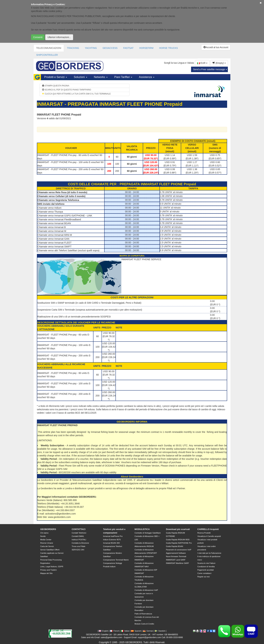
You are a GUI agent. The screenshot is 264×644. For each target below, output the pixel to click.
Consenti (38, 37)
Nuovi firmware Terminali (176, 556)
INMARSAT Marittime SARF (178, 563)
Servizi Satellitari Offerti (50, 550)
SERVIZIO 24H (78, 550)
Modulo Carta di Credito (144, 624)
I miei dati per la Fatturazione (209, 553)
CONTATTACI (79, 529)
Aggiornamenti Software (176, 553)
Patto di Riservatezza (143, 614)
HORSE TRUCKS (168, 48)
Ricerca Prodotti (204, 533)
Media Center (46, 540)
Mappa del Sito (46, 573)
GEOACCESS (110, 48)
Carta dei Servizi (47, 546)
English (103, 631)
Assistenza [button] (147, 77)
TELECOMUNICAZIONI (49, 48)
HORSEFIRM (146, 48)
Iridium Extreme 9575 (112, 540)
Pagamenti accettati (205, 570)
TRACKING (73, 48)
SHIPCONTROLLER (47, 55)
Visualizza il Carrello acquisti (209, 536)
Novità (43, 536)
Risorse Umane (47, 543)
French (115, 631)
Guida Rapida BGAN (175, 546)
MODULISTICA (142, 529)
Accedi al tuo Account (216, 47)
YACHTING (91, 48)
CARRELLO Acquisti (208, 529)
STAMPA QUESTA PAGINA (56, 86)
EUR (202, 63)
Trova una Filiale (79, 546)
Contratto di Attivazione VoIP (146, 590)
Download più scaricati (178, 529)
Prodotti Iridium (109, 567)
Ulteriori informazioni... (59, 37)
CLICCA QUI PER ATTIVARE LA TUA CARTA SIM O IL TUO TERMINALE (76, 94)
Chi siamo (44, 533)
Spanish (136, 631)
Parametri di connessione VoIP (179, 550)
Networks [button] (101, 77)
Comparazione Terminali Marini (116, 560)
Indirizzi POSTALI (79, 540)
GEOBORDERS (48, 529)
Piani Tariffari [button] (123, 77)
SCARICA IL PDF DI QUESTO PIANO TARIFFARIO (67, 90)
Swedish (160, 631)
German (148, 631)
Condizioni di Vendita (206, 567)
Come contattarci (204, 573)
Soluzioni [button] (80, 77)
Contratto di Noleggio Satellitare (148, 533)
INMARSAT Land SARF (176, 560)
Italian (125, 631)
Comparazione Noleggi (112, 563)
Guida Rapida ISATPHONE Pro (179, 543)
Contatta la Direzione (80, 543)
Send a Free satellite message (210, 69)
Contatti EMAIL (78, 536)
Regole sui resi (203, 577)
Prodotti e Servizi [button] (56, 77)
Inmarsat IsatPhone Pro (113, 536)
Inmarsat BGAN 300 (111, 543)
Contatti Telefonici (79, 533)
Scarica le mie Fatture (206, 563)
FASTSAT (128, 48)
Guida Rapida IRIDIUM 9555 (178, 540)
